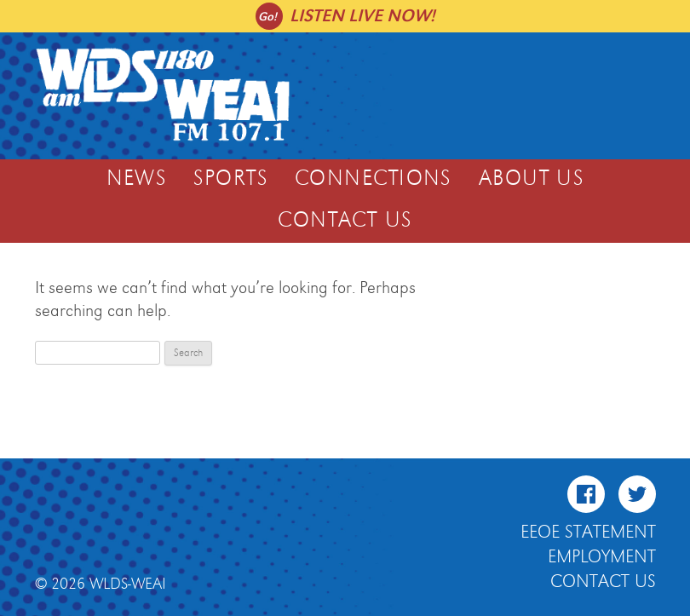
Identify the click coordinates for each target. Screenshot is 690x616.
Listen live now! (362, 16)
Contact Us (345, 221)
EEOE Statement (588, 533)
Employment (602, 557)
